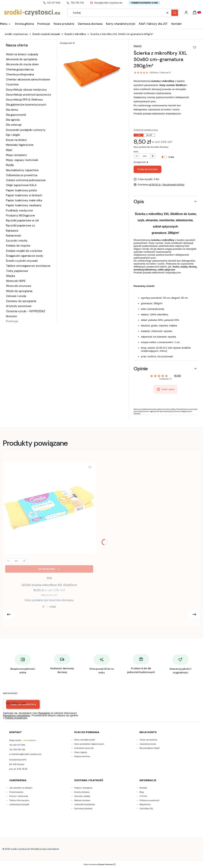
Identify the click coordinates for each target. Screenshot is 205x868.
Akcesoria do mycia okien (22, 64)
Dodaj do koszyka (148, 169)
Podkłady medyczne (19, 211)
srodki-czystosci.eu (16, 34)
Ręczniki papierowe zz (20, 226)
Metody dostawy (82, 800)
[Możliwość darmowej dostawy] (62, 664)
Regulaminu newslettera (16, 715)
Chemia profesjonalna (20, 74)
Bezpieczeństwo (82, 756)
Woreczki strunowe (19, 286)
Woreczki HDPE (16, 281)
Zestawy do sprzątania (21, 301)
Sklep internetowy (98, 864)
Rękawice (12, 231)
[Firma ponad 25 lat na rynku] (102, 665)
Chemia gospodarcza (20, 69)
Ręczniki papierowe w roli (22, 221)
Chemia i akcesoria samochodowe (28, 79)
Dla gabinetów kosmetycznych (26, 105)
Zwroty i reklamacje (19, 796)
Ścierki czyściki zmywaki (46, 34)
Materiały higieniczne (20, 145)
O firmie (143, 796)
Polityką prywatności (16, 718)
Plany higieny (81, 752)
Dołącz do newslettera (23, 704)
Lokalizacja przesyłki (19, 804)
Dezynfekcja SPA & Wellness (24, 100)
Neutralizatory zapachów (22, 170)
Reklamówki (13, 236)
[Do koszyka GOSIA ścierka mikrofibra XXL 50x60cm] (49, 569)
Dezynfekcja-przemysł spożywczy (29, 95)
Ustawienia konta (148, 744)
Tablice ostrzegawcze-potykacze (28, 266)
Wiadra (10, 276)
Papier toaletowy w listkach (24, 195)
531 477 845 (52, 3)
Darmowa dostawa (83, 808)
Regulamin (44, 713)
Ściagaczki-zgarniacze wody (25, 256)
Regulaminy (145, 804)
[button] (175, 13)
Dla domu (12, 110)
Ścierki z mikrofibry (75, 34)
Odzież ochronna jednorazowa (26, 180)
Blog (142, 792)
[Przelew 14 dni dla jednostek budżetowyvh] (141, 664)
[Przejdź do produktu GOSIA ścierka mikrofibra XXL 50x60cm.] (49, 509)
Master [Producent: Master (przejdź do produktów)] (138, 46)
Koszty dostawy (82, 792)
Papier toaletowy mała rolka (24, 200)
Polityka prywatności (150, 800)
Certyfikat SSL (146, 808)
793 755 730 (75, 3)
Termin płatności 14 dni (144, 3)
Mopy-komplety (16, 155)
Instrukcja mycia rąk (84, 748)
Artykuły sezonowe (19, 306)
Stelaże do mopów (18, 246)
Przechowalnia (16, 792)
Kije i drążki (13, 135)
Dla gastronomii (16, 115)
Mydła (10, 165)
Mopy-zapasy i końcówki (22, 160)
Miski (9, 150)
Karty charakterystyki (85, 740)
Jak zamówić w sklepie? (21, 788)
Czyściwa (12, 84)
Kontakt (143, 788)
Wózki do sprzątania (19, 291)
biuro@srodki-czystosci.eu (106, 3)
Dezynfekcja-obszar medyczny (26, 90)
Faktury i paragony (83, 788)
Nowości (11, 316)
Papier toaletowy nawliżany (24, 205)
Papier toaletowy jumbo (22, 190)
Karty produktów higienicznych (89, 744)
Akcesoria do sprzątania (22, 59)
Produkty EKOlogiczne (20, 216)
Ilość (136, 152)
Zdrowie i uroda (16, 296)
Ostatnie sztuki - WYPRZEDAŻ (26, 311)
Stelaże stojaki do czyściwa (24, 251)
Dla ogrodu (13, 120)
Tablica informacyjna (19, 800)
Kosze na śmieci (16, 140)
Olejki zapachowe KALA (21, 185)
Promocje (12, 321)
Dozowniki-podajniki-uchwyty (26, 130)
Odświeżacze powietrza (22, 175)
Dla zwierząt (14, 125)
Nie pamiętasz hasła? (150, 748)
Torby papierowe (17, 271)
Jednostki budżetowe (85, 804)
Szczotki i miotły (17, 241)
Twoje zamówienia (148, 740)
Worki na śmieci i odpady (22, 54)
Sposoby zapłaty (82, 796)
